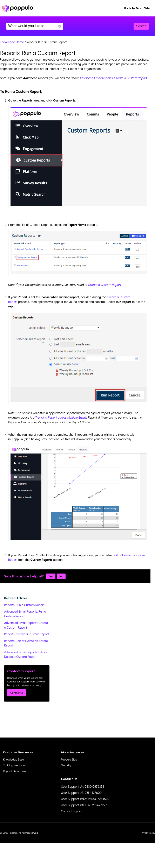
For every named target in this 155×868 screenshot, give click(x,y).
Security (66, 765)
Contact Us (17, 693)
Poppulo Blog (69, 760)
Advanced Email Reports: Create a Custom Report (113, 78)
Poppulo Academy (15, 771)
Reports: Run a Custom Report (24, 605)
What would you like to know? (35, 26)
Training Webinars (14, 765)
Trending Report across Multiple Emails (61, 418)
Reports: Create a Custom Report (26, 634)
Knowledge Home (12, 42)
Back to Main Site (137, 8)
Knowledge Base (14, 760)
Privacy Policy (148, 833)
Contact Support (72, 811)
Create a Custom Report (105, 285)
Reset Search (60, 26)
